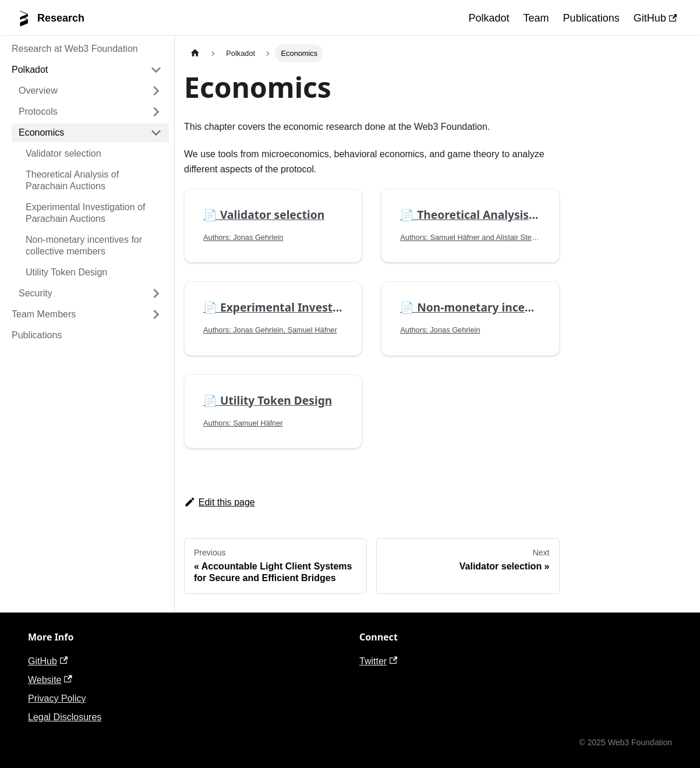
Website (50, 680)
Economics (41, 132)
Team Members (44, 314)
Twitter (378, 661)
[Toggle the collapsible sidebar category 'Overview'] (156, 91)
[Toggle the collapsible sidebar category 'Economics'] (156, 133)
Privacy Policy (57, 698)
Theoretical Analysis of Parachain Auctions (72, 180)
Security (36, 293)
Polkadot (489, 18)
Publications (591, 18)
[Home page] (195, 53)
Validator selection (63, 153)
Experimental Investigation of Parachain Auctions (85, 213)
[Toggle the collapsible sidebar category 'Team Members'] (156, 314)
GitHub (655, 18)
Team (536, 18)
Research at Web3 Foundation (75, 49)
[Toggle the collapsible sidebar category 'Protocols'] (156, 112)
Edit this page (220, 502)
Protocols (38, 112)
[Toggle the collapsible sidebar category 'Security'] (156, 293)
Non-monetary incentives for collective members (84, 245)
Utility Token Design (66, 272)
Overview (38, 91)
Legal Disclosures (65, 717)
